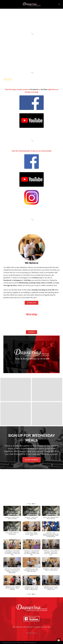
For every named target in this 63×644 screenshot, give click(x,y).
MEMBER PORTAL (31, 633)
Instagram (18, 280)
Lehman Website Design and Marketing (49, 643)
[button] (34, 504)
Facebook (34, 89)
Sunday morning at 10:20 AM (43, 290)
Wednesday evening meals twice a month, (36, 283)
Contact (35, 278)
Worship (8, 79)
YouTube (44, 89)
